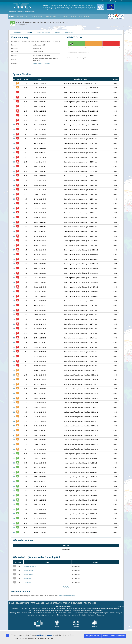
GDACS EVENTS (22, 16)
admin (120, 1)
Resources (69, 32)
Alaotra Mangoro (30, 566)
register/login (113, 1)
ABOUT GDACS (90, 603)
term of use (95, 1)
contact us (104, 1)
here (87, 52)
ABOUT (87, 16)
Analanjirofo (28, 574)
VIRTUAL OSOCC (37, 16)
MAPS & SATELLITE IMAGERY (58, 16)
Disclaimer (59, 606)
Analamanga (28, 570)
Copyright (68, 606)
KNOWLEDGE (77, 16)
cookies (121, 606)
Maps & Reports (43, 32)
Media (57, 32)
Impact (29, 32)
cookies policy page (44, 635)
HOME (12, 16)
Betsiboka (28, 582)
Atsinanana (28, 578)
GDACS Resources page (67, 596)
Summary (17, 32)
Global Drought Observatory (43, 63)
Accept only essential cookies (114, 636)
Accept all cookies (92, 636)
